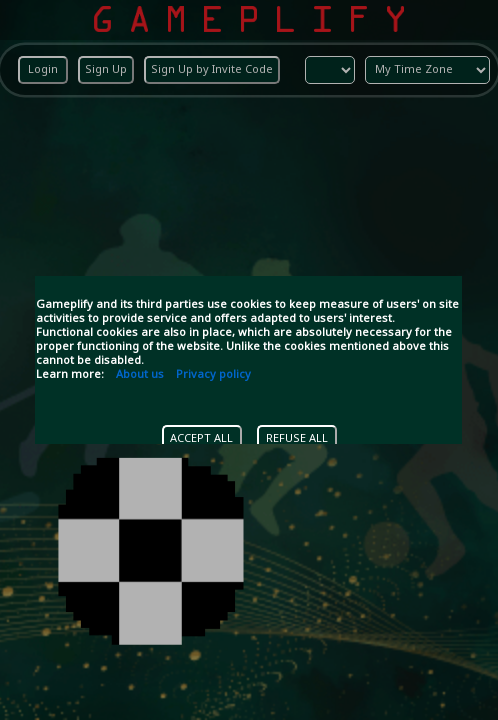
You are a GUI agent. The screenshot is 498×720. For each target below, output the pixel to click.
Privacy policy (213, 375)
